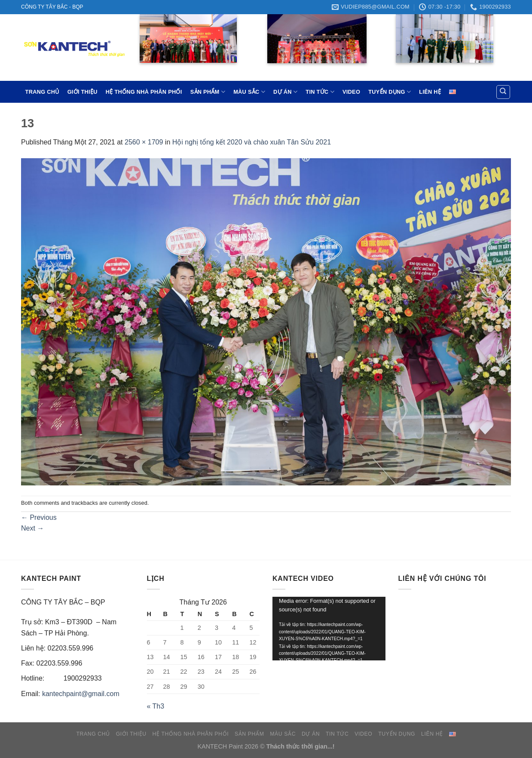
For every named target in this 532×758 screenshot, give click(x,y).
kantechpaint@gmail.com (81, 694)
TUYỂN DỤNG (390, 92)
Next (32, 528)
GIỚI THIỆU (83, 92)
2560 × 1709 (144, 142)
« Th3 (156, 706)
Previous (39, 517)
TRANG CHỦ (42, 92)
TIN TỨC (320, 92)
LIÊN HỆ (430, 92)
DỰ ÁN (285, 92)
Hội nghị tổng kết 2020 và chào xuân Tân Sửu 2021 (252, 142)
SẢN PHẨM (208, 92)
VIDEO (351, 92)
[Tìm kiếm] (503, 92)
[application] (329, 629)
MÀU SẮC (249, 92)
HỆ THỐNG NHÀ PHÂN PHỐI (144, 92)
